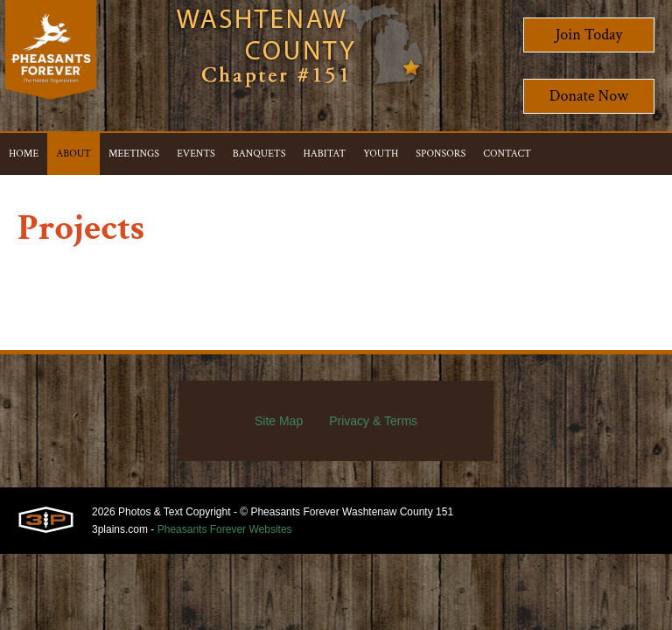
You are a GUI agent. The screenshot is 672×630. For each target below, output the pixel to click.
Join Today (589, 35)
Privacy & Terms (373, 421)
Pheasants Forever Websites (225, 529)
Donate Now (589, 96)
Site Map (279, 421)
